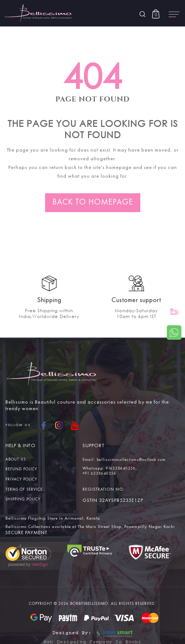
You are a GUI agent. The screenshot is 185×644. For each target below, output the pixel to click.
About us (16, 460)
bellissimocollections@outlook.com (131, 460)
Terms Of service (24, 490)
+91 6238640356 (99, 474)
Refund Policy (21, 470)
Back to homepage (93, 202)
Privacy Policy (21, 480)
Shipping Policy (23, 500)
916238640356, (121, 469)
